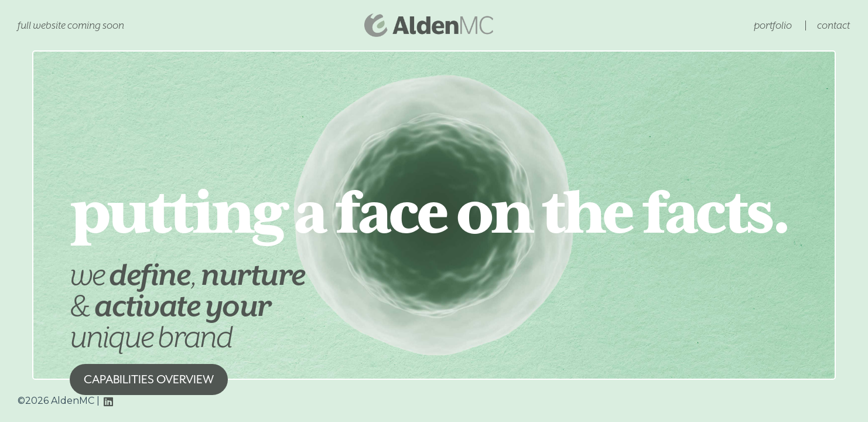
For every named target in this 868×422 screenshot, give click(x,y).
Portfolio (773, 25)
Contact (833, 25)
